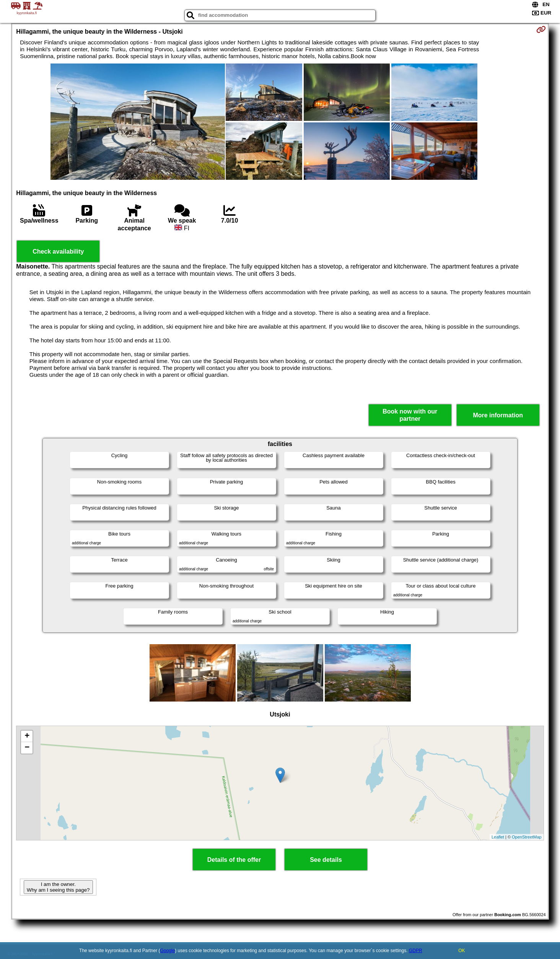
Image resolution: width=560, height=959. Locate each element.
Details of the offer (234, 860)
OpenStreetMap (527, 837)
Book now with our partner (410, 415)
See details (326, 860)
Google (168, 951)
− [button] (27, 748)
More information (498, 415)
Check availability (58, 252)
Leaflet (498, 837)
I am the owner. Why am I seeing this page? (58, 887)
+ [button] (27, 736)
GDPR (416, 951)
